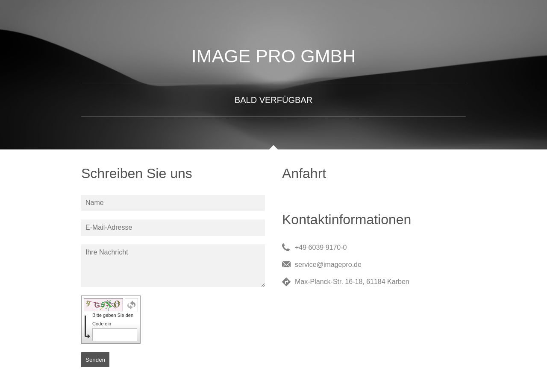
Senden (95, 360)
